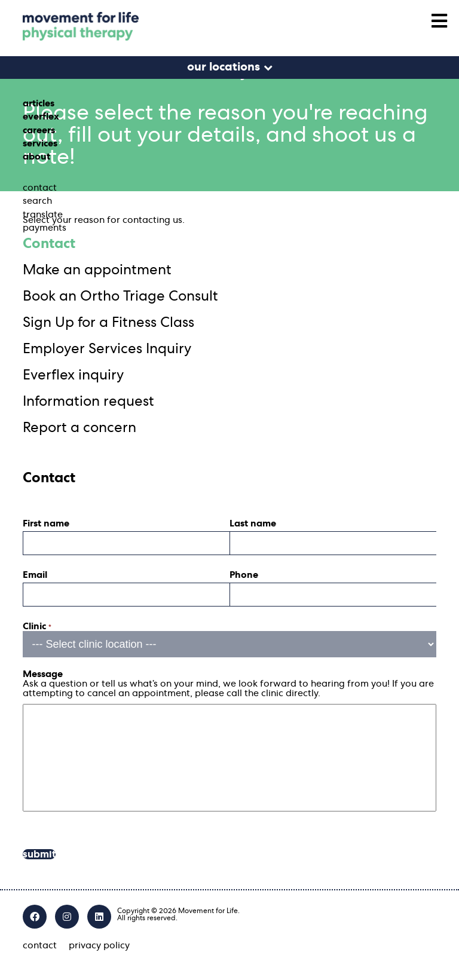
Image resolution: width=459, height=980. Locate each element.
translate (43, 215)
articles (39, 103)
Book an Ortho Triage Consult (120, 296)
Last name (253, 523)
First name (46, 523)
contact (40, 188)
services (40, 143)
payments (45, 228)
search (37, 201)
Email (35, 575)
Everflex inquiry (73, 375)
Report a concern (79, 428)
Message (43, 674)
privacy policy (99, 945)
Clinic (37, 626)
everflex (41, 117)
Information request (88, 402)
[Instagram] (67, 917)
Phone (244, 575)
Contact (49, 244)
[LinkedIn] (99, 917)
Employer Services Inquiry (107, 349)
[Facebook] (35, 917)
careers (39, 130)
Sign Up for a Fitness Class (108, 323)
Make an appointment (97, 270)
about (36, 157)
